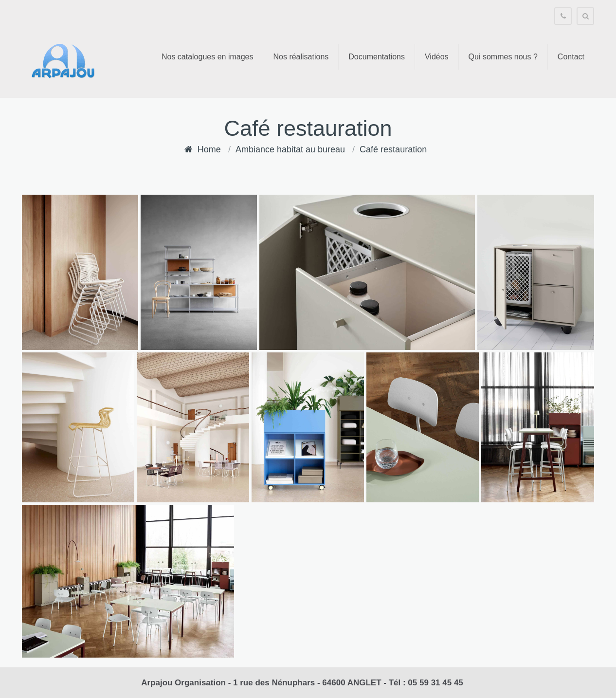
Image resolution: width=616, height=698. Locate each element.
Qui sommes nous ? (503, 57)
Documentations (377, 57)
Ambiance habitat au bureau (290, 149)
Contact (571, 57)
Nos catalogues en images (208, 57)
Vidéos (437, 57)
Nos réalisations (301, 57)
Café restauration (393, 149)
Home (209, 149)
